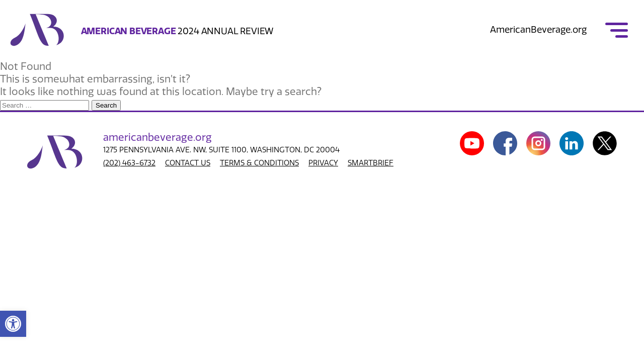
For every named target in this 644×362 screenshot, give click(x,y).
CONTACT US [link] (188, 163)
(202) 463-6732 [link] (129, 163)
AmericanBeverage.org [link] (538, 30)
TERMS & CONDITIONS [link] (259, 163)
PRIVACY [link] (323, 163)
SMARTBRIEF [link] (371, 163)
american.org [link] (157, 137)
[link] (13, 324)
